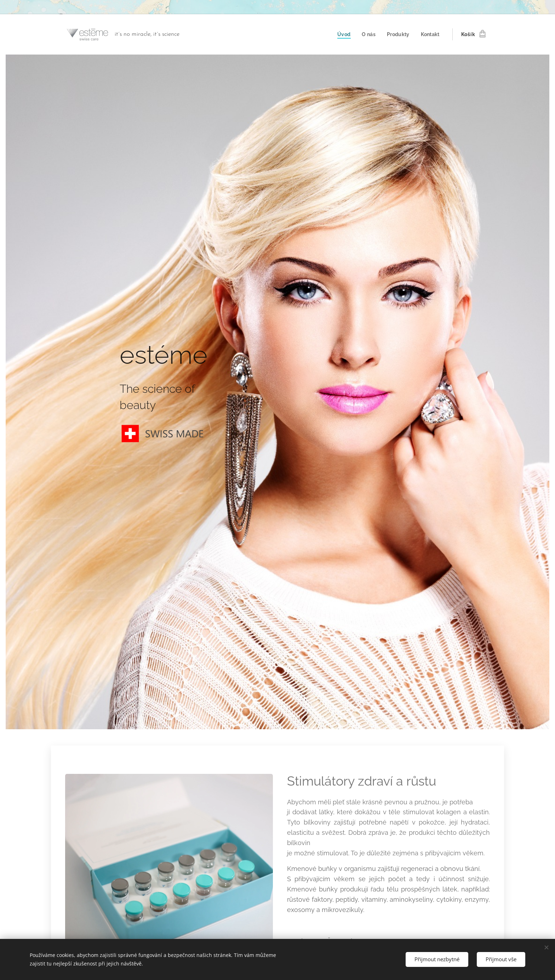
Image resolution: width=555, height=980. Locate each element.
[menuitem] (343, 34)
